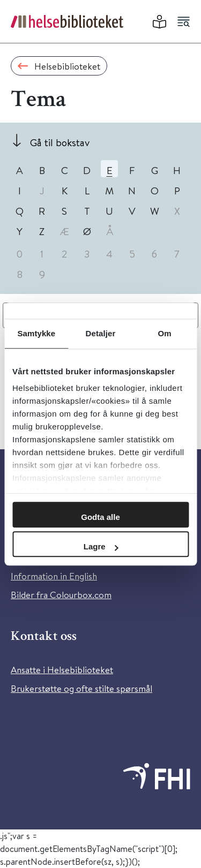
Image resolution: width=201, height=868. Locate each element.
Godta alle (100, 517)
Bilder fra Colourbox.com (61, 595)
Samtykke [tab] (36, 333)
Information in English (54, 576)
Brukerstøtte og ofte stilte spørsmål (81, 688)
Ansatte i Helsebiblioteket (62, 670)
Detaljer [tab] (101, 333)
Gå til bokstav (60, 142)
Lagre (101, 546)
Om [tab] (165, 333)
